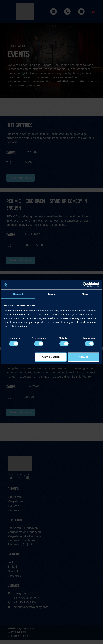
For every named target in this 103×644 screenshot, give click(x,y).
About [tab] (85, 294)
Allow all (84, 357)
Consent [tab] (18, 294)
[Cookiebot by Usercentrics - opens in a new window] (85, 285)
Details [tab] (51, 294)
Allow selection (51, 357)
